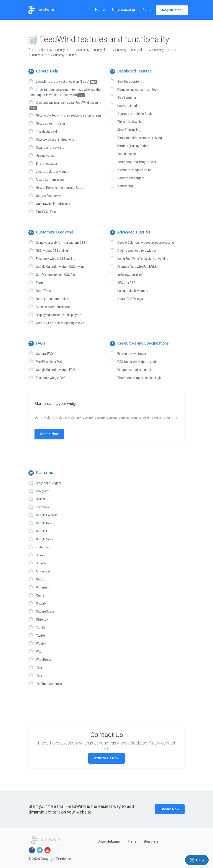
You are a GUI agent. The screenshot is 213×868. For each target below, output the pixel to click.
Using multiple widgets (133, 291)
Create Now (49, 434)
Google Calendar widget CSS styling (60, 267)
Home (100, 10)
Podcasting (125, 186)
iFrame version (46, 156)
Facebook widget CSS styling (56, 259)
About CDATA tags (130, 299)
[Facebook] (32, 850)
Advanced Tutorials (130, 232)
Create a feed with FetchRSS (137, 267)
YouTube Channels (49, 684)
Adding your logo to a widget (137, 251)
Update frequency (48, 196)
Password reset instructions (55, 140)
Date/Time (43, 291)
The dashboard (46, 132)
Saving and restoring (50, 148)
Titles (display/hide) (131, 122)
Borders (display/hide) (133, 146)
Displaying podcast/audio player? (59, 315)
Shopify (41, 603)
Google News (45, 523)
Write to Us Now (106, 758)
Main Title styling (129, 130)
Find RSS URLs (46, 212)
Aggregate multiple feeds (135, 114)
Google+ (42, 531)
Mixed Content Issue (50, 180)
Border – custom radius (52, 299)
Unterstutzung (124, 10)
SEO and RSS (126, 283)
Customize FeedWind (51, 232)
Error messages (47, 164)
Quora (40, 595)
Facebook (43, 507)
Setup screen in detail (51, 123)
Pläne (147, 10)
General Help (43, 71)
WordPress (43, 660)
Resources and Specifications (139, 343)
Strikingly (42, 620)
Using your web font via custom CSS (61, 243)
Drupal (40, 499)
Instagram (43, 547)
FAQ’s (37, 343)
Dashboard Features (131, 71)
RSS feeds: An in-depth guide (137, 362)
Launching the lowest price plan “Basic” (67, 82)
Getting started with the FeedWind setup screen (68, 115)
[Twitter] (40, 850)
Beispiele (151, 841)
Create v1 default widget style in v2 (60, 323)
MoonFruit (43, 571)
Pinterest (42, 587)
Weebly (41, 644)
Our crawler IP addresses (53, 204)
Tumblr (41, 628)
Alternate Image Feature (134, 170)
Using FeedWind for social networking (143, 259)
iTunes (41, 555)
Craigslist (42, 491)
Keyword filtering (129, 106)
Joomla (41, 563)
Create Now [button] (170, 809)
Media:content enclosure (53, 307)
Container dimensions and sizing (140, 138)
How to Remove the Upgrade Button (61, 188)
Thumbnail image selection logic (139, 378)
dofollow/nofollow (130, 275)
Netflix (40, 579)
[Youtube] (48, 850)
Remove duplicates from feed (138, 90)
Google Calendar (47, 515)
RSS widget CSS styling (52, 251)
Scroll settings (127, 98)
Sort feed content (129, 82)
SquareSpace (45, 612)
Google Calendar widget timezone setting (146, 243)
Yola (39, 676)
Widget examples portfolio (135, 370)
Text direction (127, 154)
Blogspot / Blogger (49, 483)
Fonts (40, 283)
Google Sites (45, 539)
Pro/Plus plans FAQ (49, 362)
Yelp (39, 668)
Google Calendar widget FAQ (55, 370)
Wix (38, 652)
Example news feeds (132, 354)
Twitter (41, 636)
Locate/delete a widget (52, 172)
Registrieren (172, 10)
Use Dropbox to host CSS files (56, 275)
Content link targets (131, 178)
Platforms (41, 473)
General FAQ (44, 354)
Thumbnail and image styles (137, 162)
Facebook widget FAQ (51, 378)
